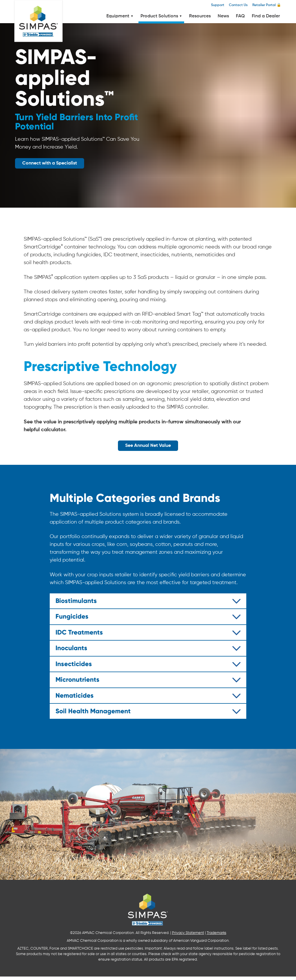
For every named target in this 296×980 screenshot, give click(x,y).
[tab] (148, 601)
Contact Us (238, 5)
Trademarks (217, 936)
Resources (200, 16)
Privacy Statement (188, 936)
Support (218, 5)
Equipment (120, 16)
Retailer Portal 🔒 (267, 5)
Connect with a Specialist (50, 163)
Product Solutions (161, 16)
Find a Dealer (266, 16)
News (223, 16)
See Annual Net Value (148, 446)
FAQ (240, 16)
